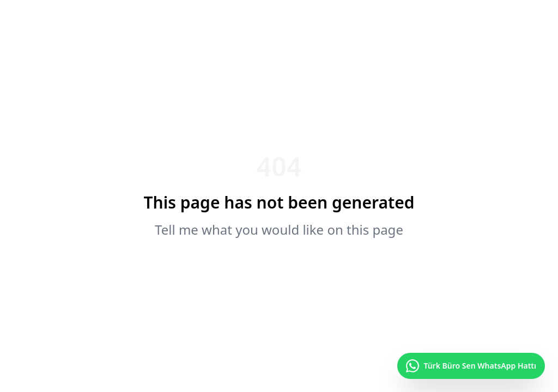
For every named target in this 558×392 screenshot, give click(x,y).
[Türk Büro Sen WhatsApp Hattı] (471, 366)
